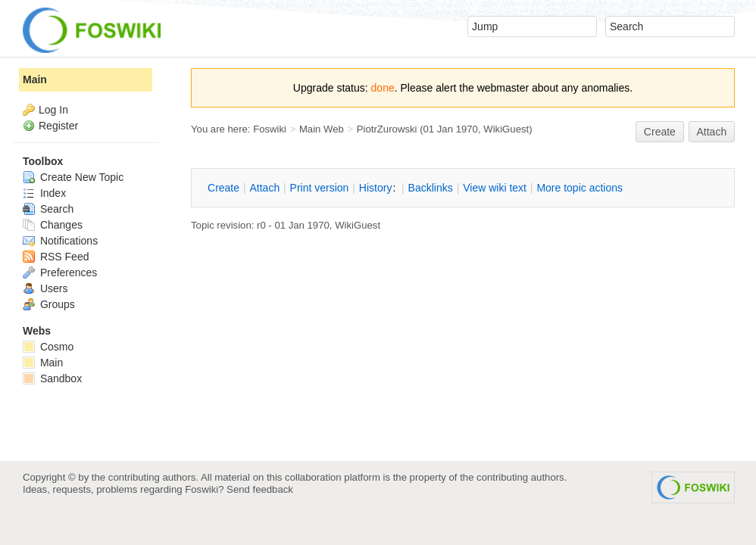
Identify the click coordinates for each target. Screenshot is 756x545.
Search (48, 209)
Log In (53, 110)
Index (44, 193)
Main (35, 79)
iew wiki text (495, 188)
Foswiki (270, 129)
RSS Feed (56, 257)
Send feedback (260, 489)
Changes (53, 225)
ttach (264, 188)
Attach (712, 132)
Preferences (60, 272)
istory (376, 188)
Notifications (60, 241)
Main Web (322, 129)
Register (58, 126)
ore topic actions (579, 188)
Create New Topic (73, 177)
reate (660, 132)
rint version (320, 188)
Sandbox (52, 378)
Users (45, 288)
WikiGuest (506, 129)
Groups (49, 304)
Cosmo (48, 347)
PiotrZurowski (387, 129)
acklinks (431, 188)
